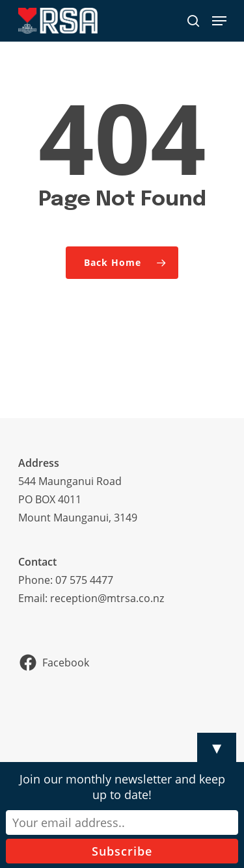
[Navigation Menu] (219, 21)
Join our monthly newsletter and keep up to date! (122, 787)
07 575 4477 (84, 580)
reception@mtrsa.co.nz (107, 598)
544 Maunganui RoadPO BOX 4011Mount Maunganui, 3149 (78, 499)
